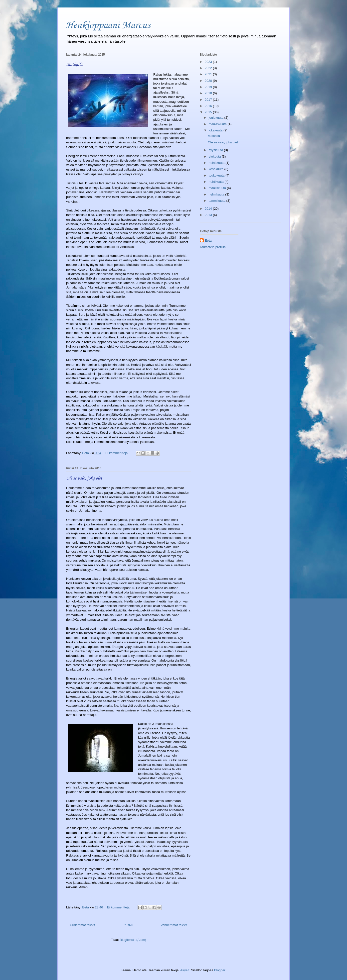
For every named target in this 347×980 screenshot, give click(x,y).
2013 (209, 215)
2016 (209, 106)
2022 (209, 68)
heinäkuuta (217, 163)
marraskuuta (218, 124)
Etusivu (128, 925)
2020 (209, 81)
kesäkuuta (217, 169)
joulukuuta (217, 118)
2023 (209, 62)
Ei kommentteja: (117, 453)
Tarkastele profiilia (213, 247)
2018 (209, 93)
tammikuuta (218, 201)
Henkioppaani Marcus (108, 25)
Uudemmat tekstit (83, 925)
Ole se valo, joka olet (84, 478)
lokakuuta (216, 130)
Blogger (220, 970)
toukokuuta (217, 175)
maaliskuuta (218, 188)
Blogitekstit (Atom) (133, 940)
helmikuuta (217, 194)
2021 (209, 74)
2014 (209, 209)
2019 (209, 87)
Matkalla (74, 65)
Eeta (208, 241)
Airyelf (185, 970)
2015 (209, 112)
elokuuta (215, 156)
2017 (209, 100)
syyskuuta (216, 150)
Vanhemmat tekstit (174, 925)
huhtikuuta (217, 182)
